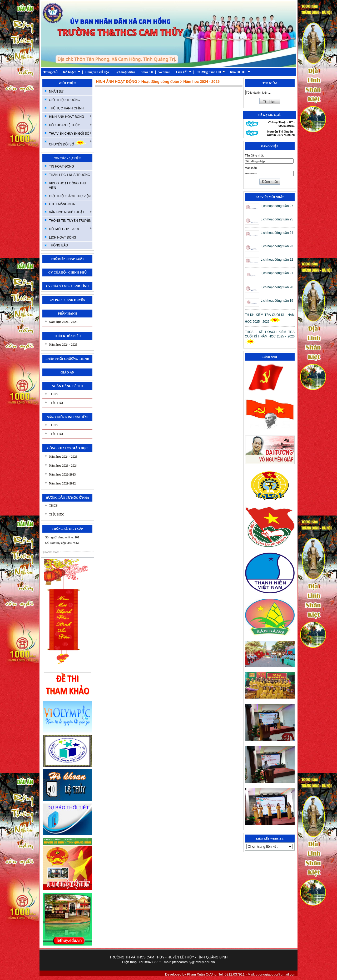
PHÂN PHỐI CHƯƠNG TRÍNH (67, 359)
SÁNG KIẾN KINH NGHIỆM (67, 417)
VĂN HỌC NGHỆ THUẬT (70, 212)
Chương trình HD (211, 72)
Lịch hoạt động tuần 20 (277, 287)
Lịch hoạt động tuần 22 (277, 260)
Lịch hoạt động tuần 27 (277, 206)
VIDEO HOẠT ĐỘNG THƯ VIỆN (68, 186)
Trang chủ (50, 72)
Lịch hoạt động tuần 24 (277, 233)
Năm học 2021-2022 (62, 483)
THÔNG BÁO (58, 245)
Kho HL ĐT (240, 72)
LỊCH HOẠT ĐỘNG (63, 238)
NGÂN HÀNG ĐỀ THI (67, 386)
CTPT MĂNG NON (62, 204)
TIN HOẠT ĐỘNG (61, 166)
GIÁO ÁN (67, 372)
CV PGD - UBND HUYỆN (68, 300)
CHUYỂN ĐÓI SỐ (70, 143)
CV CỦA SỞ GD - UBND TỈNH (67, 286)
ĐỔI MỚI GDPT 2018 (70, 229)
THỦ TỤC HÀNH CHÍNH (66, 108)
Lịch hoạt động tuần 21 (277, 273)
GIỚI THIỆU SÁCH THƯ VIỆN (70, 196)
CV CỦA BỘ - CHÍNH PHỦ (67, 272)
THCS (53, 394)
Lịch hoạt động (125, 72)
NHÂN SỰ (56, 92)
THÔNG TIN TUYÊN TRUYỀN (70, 221)
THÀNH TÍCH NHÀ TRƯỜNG (70, 175)
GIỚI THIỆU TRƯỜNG (65, 100)
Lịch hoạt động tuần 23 (277, 246)
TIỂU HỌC (57, 403)
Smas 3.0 (147, 72)
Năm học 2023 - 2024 (63, 466)
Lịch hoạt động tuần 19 (277, 301)
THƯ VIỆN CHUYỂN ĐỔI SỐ (70, 133)
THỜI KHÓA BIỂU (67, 336)
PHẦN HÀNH (67, 314)
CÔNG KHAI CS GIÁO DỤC (67, 448)
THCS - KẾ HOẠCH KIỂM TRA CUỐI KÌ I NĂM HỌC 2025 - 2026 (270, 337)
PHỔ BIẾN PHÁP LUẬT (67, 259)
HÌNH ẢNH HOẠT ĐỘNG (70, 117)
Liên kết (184, 72)
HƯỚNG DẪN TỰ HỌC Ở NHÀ (67, 498)
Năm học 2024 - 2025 (63, 322)
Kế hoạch (72, 72)
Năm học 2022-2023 (62, 474)
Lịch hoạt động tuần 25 (277, 219)
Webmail (164, 72)
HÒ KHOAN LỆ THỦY (70, 125)
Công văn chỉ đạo (97, 72)
